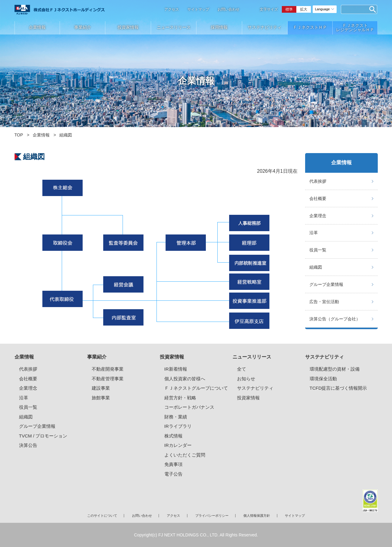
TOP (19, 135)
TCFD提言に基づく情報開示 (338, 388)
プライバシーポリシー (212, 516)
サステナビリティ (265, 27)
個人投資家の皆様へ (185, 379)
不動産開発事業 (108, 369)
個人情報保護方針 (257, 516)
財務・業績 (176, 417)
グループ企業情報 (326, 284)
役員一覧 (318, 250)
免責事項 (173, 464)
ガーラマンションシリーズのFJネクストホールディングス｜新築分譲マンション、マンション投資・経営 (60, 10)
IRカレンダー (178, 445)
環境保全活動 (323, 379)
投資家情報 (128, 27)
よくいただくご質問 (185, 455)
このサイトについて (102, 516)
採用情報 (219, 27)
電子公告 (173, 474)
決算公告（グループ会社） (335, 319)
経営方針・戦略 (180, 398)
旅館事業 (101, 398)
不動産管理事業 (108, 379)
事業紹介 (83, 27)
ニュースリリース (174, 27)
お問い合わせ (229, 9)
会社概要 (318, 198)
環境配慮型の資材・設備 (335, 369)
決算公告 (28, 445)
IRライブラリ (178, 426)
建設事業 (101, 388)
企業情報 (37, 27)
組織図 (316, 267)
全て (242, 369)
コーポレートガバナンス (189, 407)
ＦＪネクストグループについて (196, 388)
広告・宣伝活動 (324, 302)
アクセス (172, 9)
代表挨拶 (318, 181)
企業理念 (318, 216)
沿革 (314, 233)
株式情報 (173, 436)
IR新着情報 (176, 369)
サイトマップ (198, 9)
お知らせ (246, 379)
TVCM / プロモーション (43, 436)
